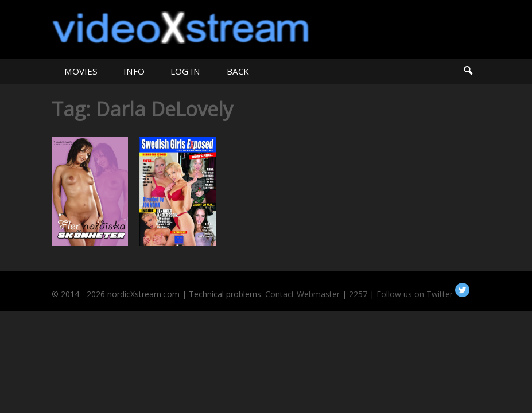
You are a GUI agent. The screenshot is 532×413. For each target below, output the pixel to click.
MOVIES (81, 71)
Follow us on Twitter (423, 294)
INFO (134, 71)
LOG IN (185, 71)
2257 (358, 294)
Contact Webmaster (302, 294)
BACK (238, 71)
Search (467, 71)
